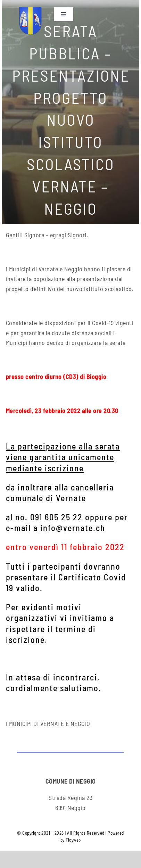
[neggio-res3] (31, 10)
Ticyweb (73, 840)
